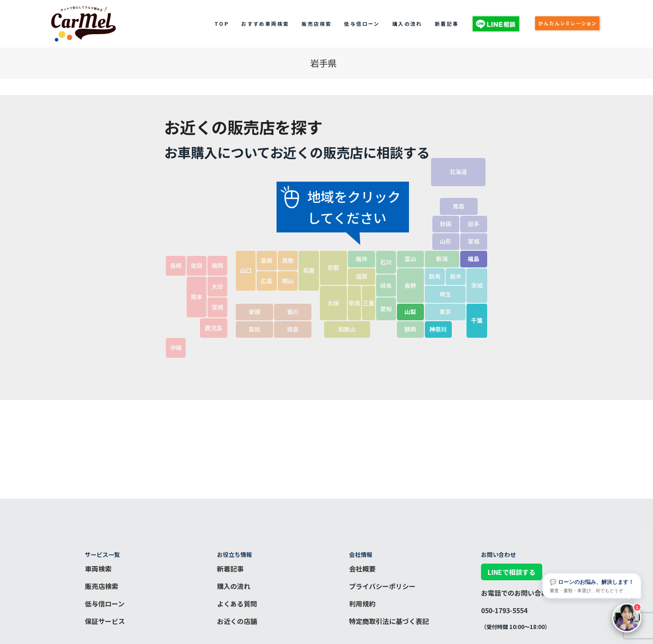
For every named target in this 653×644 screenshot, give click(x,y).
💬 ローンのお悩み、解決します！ (592, 585)
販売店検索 (317, 24)
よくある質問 (237, 604)
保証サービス (105, 621)
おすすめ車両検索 (265, 24)
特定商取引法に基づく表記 (389, 621)
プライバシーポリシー (382, 586)
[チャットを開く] (627, 618)
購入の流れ (407, 24)
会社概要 (362, 569)
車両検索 (98, 569)
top (222, 24)
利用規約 (362, 604)
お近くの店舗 (237, 621)
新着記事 (447, 24)
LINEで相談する (512, 572)
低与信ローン (362, 24)
